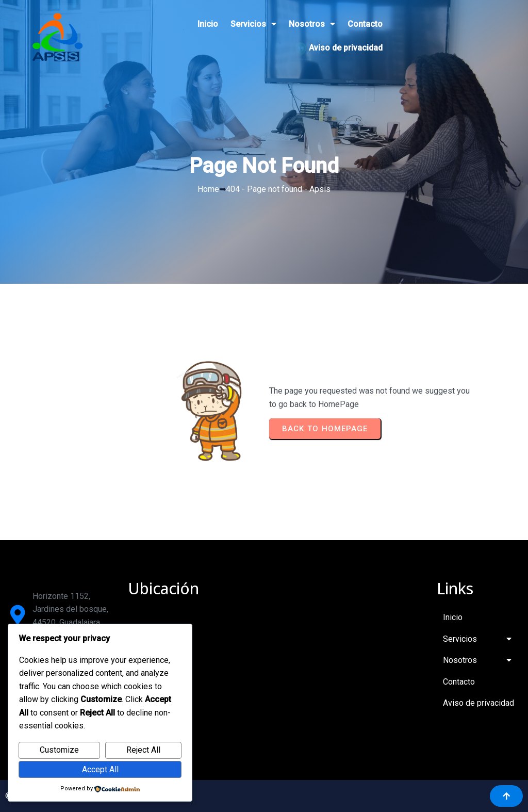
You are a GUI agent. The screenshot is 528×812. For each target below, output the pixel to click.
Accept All (100, 769)
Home (208, 189)
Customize (59, 750)
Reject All (143, 750)
